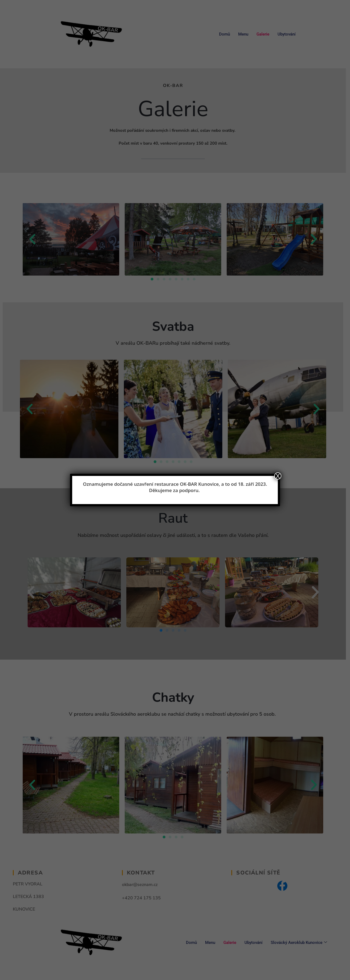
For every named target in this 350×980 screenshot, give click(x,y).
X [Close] (278, 476)
